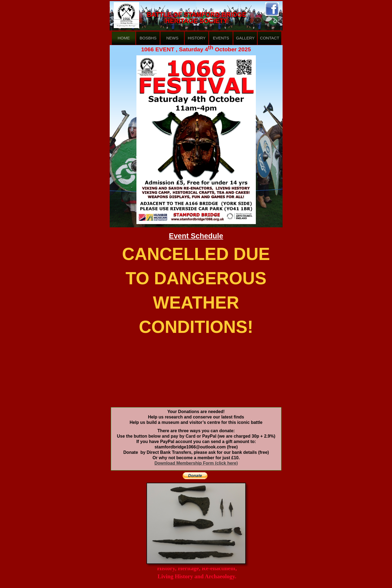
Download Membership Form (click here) (196, 463)
